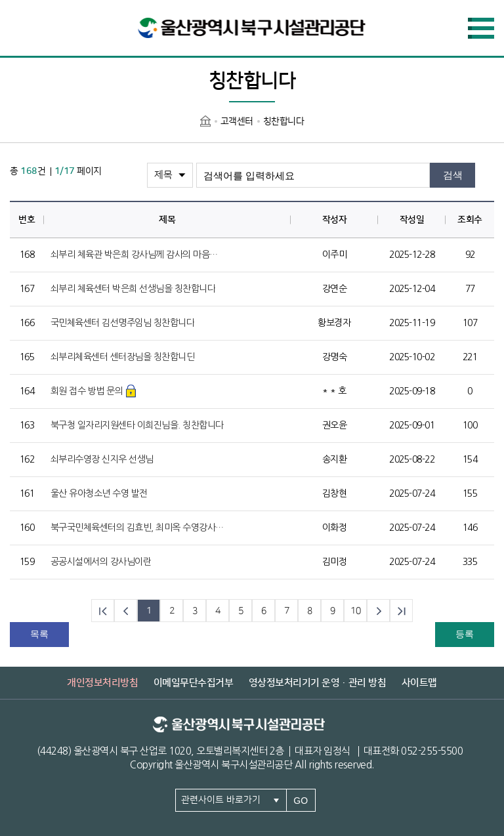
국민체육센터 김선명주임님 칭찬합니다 (123, 323)
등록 (465, 634)
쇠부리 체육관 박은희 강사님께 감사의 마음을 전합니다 (138, 255)
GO (301, 801)
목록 (39, 634)
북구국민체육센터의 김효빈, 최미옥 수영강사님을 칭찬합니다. (138, 528)
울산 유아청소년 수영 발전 (99, 493)
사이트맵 (419, 683)
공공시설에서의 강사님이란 (101, 562)
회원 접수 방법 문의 (87, 391)
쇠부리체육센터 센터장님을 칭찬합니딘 (123, 357)
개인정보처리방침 (102, 683)
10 (355, 611)
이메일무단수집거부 (194, 683)
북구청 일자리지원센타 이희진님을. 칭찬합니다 (137, 425)
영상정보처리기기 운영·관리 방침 (318, 683)
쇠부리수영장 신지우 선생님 (102, 459)
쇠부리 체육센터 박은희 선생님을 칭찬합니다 (133, 289)
